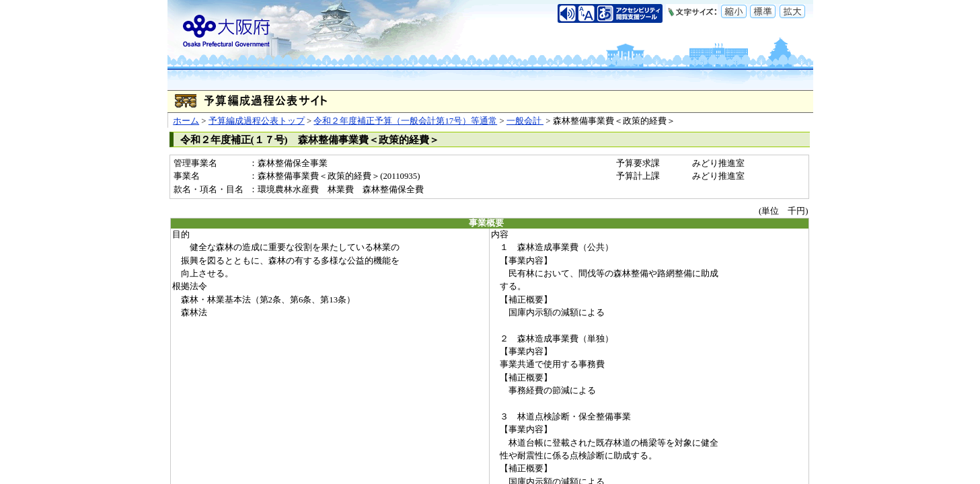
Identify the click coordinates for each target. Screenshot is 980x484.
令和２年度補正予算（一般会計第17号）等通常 (405, 121)
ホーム (186, 121)
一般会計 (525, 121)
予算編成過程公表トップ (257, 121)
